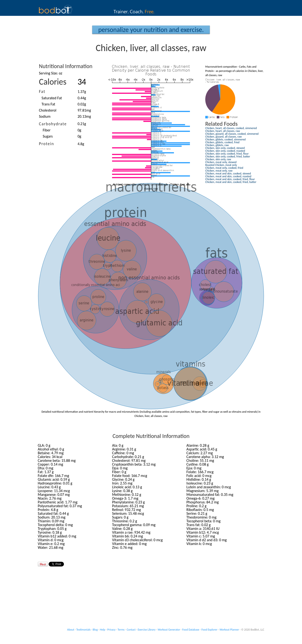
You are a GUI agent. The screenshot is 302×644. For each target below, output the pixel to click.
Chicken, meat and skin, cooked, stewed (228, 173)
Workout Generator (169, 630)
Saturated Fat (52, 98)
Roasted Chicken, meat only (221, 165)
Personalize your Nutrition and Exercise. (151, 30)
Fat (42, 91)
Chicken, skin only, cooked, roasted (225, 151)
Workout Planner (229, 630)
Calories (53, 82)
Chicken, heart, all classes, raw (223, 131)
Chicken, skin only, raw (218, 159)
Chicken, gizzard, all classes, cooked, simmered (232, 134)
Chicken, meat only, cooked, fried (224, 168)
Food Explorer (210, 630)
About (71, 630)
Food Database (191, 630)
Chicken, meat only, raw (219, 171)
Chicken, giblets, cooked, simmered (225, 139)
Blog (95, 630)
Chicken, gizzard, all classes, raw (224, 137)
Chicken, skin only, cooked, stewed (225, 148)
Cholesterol (48, 110)
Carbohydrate (53, 124)
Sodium (45, 116)
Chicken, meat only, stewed (221, 162)
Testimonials (84, 630)
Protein (46, 144)
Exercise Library (147, 630)
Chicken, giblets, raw (217, 145)
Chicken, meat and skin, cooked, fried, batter (231, 182)
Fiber (47, 130)
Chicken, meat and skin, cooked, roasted (228, 176)
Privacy (111, 630)
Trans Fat (48, 104)
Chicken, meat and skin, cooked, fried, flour (230, 179)
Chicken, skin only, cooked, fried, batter (228, 156)
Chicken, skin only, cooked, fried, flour (227, 154)
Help (103, 630)
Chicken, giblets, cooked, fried (222, 142)
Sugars (48, 136)
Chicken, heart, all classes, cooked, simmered (231, 128)
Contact (131, 630)
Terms (121, 630)
